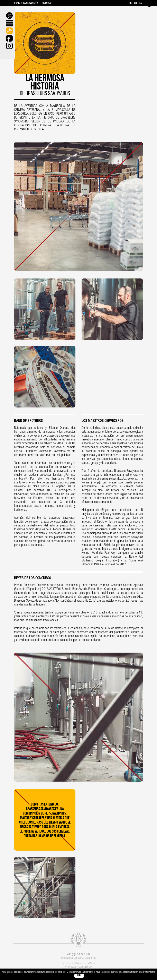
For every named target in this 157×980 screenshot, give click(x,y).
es (141, 3)
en (135, 3)
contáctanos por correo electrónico (79, 958)
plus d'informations (147, 972)
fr (130, 3)
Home (17, 3)
